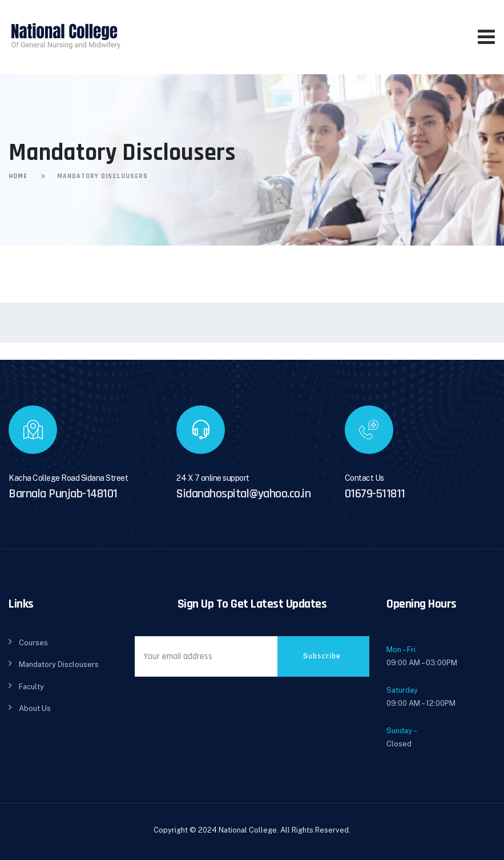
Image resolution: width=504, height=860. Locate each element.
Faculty (31, 687)
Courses (33, 643)
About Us (35, 708)
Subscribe (322, 656)
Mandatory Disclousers (59, 664)
